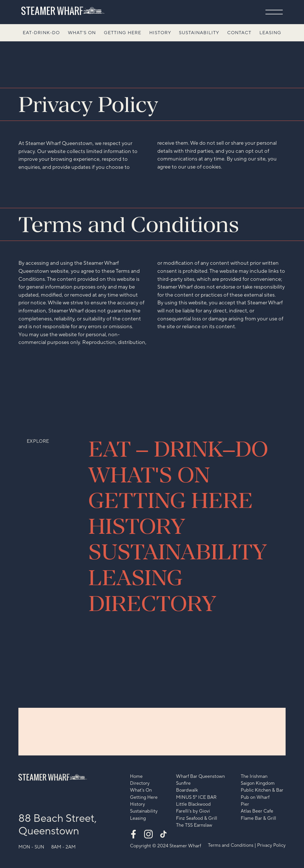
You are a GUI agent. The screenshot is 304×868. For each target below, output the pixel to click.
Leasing (270, 33)
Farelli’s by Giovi (193, 811)
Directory (140, 783)
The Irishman (254, 777)
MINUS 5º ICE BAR (196, 798)
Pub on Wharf (255, 798)
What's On (82, 33)
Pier (245, 804)
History (160, 33)
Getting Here (123, 33)
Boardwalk (187, 790)
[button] (274, 12)
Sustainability (199, 33)
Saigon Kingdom (258, 783)
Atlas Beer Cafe (257, 811)
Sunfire (183, 783)
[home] (63, 11)
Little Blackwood (193, 804)
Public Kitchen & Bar (262, 790)
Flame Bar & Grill (258, 818)
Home (136, 777)
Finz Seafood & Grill (197, 818)
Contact (239, 33)
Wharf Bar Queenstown (200, 777)
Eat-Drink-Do (41, 33)
